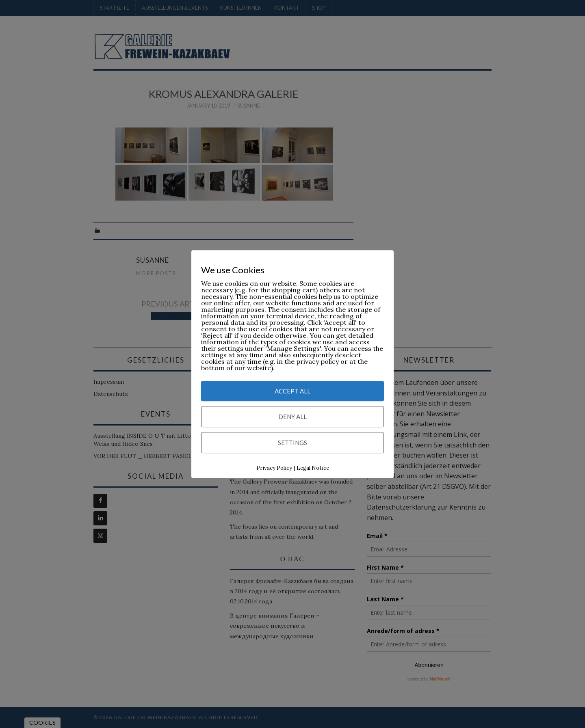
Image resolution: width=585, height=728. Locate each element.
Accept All (292, 391)
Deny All (292, 417)
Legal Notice (313, 468)
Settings (292, 443)
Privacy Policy (274, 468)
